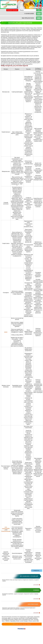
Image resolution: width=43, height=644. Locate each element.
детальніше (36, 585)
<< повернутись (36, 570)
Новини (36, 590)
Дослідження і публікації (29, 576)
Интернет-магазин (12, 10)
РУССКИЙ (40, 7)
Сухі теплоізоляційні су (6, 528)
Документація (33, 604)
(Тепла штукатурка (6, 531)
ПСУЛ (6, 332)
